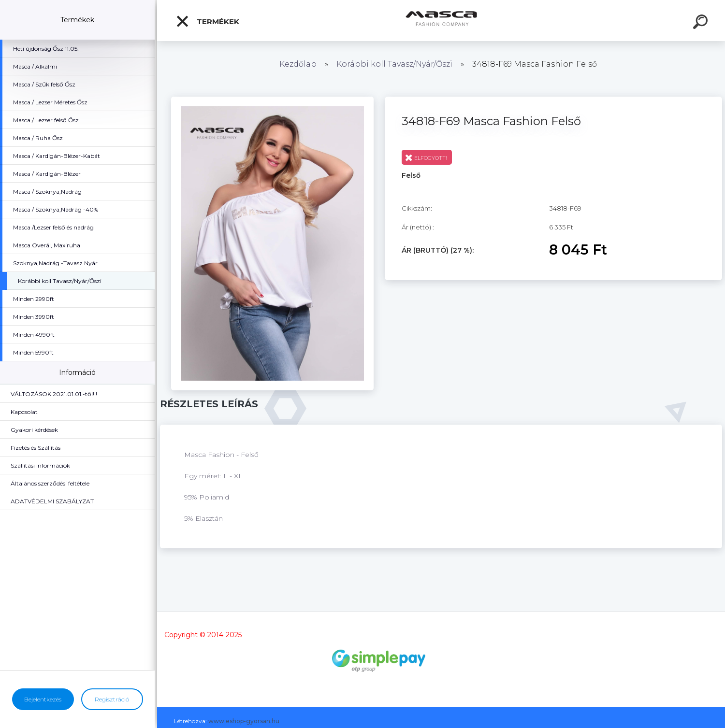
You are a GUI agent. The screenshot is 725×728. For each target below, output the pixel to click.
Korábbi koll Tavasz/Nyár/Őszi (395, 64)
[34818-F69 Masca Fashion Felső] (272, 100)
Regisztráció (112, 699)
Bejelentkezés (43, 699)
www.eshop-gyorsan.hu (244, 721)
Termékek (207, 21)
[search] (702, 23)
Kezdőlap (298, 64)
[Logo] (441, 21)
